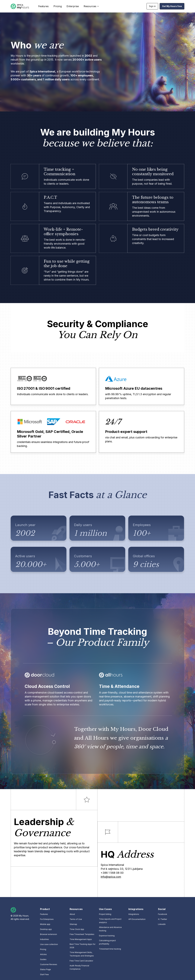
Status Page (45, 969)
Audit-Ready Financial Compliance (79, 967)
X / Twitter (162, 919)
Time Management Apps (81, 939)
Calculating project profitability (107, 942)
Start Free (44, 974)
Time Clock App (77, 929)
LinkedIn (162, 924)
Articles (43, 954)
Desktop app (46, 929)
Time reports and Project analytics (110, 921)
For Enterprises (47, 919)
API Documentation (137, 919)
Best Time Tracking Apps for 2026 (82, 946)
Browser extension (49, 934)
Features (43, 6)
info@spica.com (111, 877)
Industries (44, 939)
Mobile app (45, 924)
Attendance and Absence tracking (110, 929)
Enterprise (73, 6)
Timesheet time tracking (110, 949)
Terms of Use (76, 919)
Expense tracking (107, 936)
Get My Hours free (172, 6)
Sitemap (73, 924)
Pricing (58, 6)
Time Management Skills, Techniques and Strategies (82, 954)
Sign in (152, 6)
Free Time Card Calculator (81, 961)
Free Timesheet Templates (82, 934)
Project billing (105, 914)
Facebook (163, 914)
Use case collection (49, 944)
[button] (91, 6)
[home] (20, 6)
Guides (43, 959)
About (72, 914)
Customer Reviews (49, 964)
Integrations (134, 914)
